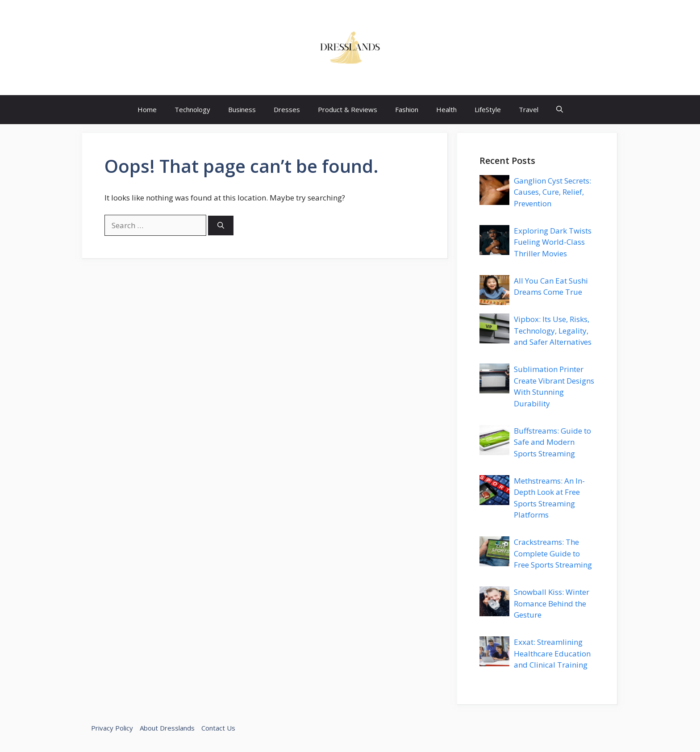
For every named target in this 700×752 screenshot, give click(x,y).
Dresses (287, 109)
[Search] (221, 226)
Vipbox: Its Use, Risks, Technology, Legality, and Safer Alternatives (553, 330)
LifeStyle (488, 109)
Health (446, 109)
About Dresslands (167, 728)
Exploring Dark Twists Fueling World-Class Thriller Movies (553, 242)
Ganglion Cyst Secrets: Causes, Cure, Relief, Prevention (552, 192)
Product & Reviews (348, 109)
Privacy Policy (112, 728)
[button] (560, 110)
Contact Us (218, 728)
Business (242, 109)
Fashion (407, 109)
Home (147, 109)
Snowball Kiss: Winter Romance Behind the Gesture (552, 603)
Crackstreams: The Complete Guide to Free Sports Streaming (553, 553)
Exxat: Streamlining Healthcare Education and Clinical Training (552, 653)
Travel (529, 109)
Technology (192, 109)
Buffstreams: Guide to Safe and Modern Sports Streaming (552, 442)
